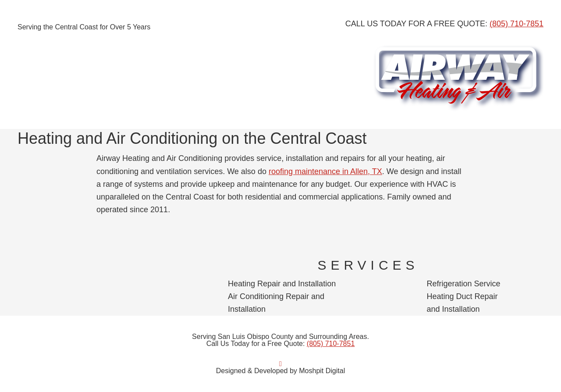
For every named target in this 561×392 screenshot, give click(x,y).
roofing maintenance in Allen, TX (325, 171)
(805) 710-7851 (517, 24)
